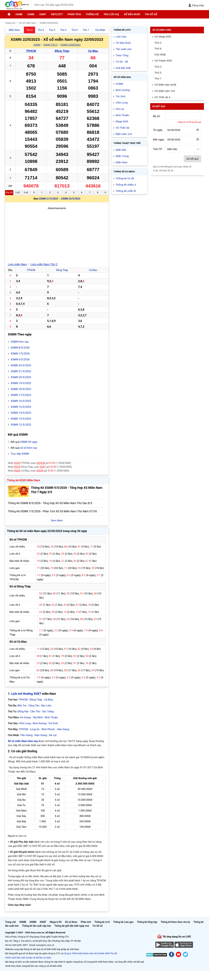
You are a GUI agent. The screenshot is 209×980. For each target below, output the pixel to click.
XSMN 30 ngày (29, 442)
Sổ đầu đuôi (132, 14)
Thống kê (92, 14)
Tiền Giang (26, 735)
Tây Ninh (38, 717)
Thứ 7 (158, 79)
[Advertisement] (57, 235)
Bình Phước (48, 729)
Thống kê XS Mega (124, 172)
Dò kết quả (192, 159)
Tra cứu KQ (111, 14)
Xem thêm (57, 520)
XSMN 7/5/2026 (20, 354)
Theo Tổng (122, 55)
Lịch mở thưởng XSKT (26, 694)
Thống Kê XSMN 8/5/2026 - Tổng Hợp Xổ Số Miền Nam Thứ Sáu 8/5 (50, 503)
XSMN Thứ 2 (50, 45)
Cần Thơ (35, 711)
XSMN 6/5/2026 (20, 359)
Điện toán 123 (124, 134)
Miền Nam (122, 162)
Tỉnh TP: (158, 149)
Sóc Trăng (48, 711)
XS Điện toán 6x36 (165, 85)
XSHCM (41, 463)
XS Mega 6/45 (163, 37)
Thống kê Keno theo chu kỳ (175, 922)
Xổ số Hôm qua (122, 77)
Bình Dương (40, 723)
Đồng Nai (23, 711)
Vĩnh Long (25, 723)
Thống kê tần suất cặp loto (37, 926)
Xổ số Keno (71, 922)
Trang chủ (10, 922)
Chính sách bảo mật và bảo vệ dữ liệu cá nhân (28, 958)
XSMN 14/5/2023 (21, 413)
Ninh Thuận (122, 115)
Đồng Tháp (62, 51)
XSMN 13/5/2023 (21, 419)
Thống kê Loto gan (123, 922)
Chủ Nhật (160, 54)
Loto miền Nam (17, 264)
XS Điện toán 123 (165, 91)
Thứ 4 (158, 43)
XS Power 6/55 (163, 61)
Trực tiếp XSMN (20, 454)
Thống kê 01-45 (125, 178)
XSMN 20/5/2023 (21, 377)
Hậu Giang (63, 729)
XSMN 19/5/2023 (21, 383)
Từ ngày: (158, 130)
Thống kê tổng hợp (147, 922)
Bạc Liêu (46, 706)
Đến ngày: (159, 140)
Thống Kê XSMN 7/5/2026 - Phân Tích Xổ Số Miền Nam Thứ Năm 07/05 (52, 511)
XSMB (19, 14)
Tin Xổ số (151, 14)
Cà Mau (93, 51)
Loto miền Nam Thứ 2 (44, 264)
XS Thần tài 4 (162, 97)
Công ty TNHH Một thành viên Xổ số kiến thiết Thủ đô (90, 953)
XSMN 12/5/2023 (21, 425)
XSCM (40, 471)
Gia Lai (120, 109)
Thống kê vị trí (102, 922)
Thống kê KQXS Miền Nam (23, 480)
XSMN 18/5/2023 (21, 389)
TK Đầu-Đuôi (123, 43)
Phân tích (74, 14)
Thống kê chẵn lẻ (126, 191)
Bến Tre (22, 706)
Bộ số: (157, 116)
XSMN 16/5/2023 (21, 401)
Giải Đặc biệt (123, 68)
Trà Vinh (53, 723)
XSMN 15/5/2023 (21, 407)
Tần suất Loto (124, 49)
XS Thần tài (122, 128)
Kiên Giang (41, 735)
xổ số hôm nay (29, 448)
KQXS (17, 463)
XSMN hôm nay (20, 342)
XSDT (43, 467)
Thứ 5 (158, 73)
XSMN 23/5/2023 (71, 199)
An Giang (25, 717)
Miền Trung (122, 156)
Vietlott (57, 14)
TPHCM (31, 51)
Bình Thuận (51, 717)
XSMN (31, 14)
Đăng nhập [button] (196, 5)
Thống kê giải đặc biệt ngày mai (72, 926)
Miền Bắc (121, 150)
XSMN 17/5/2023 (21, 395)
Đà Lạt (53, 735)
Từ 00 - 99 (122, 62)
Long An (35, 729)
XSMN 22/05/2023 (70, 45)
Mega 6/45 (122, 121)
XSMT (43, 14)
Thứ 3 (158, 67)
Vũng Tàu (34, 706)
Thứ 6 (158, 49)
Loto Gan (121, 37)
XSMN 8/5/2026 (20, 348)
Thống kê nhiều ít (126, 185)
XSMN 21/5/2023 (49, 199)
